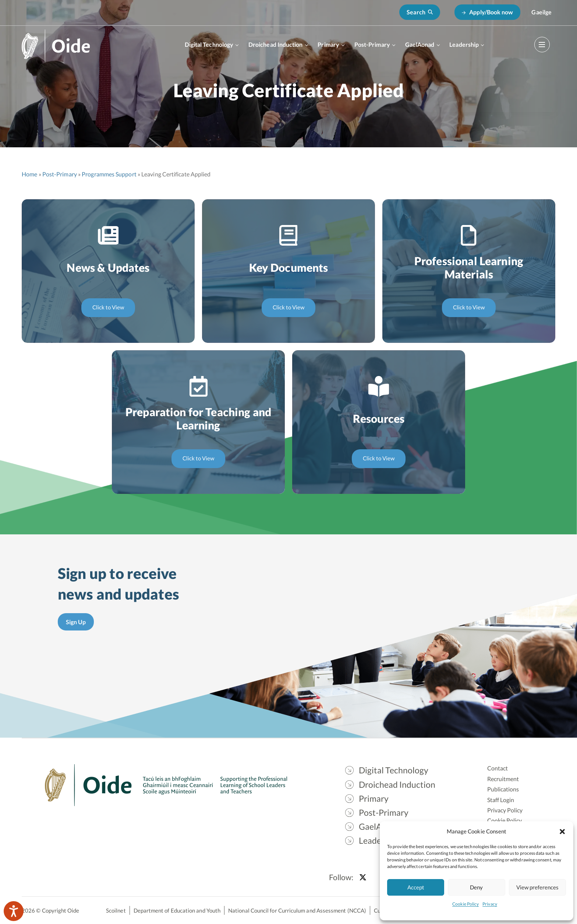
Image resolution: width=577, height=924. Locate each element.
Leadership (464, 44)
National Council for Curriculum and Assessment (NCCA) (297, 910)
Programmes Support (109, 174)
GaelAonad (420, 44)
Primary (328, 44)
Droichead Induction (276, 44)
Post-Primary (372, 44)
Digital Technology (209, 44)
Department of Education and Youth (177, 910)
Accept (416, 887)
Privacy (490, 904)
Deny (476, 887)
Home (29, 174)
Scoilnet (116, 910)
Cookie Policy (466, 904)
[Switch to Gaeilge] (541, 12)
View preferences (537, 887)
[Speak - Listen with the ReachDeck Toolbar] (14, 911)
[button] (562, 831)
